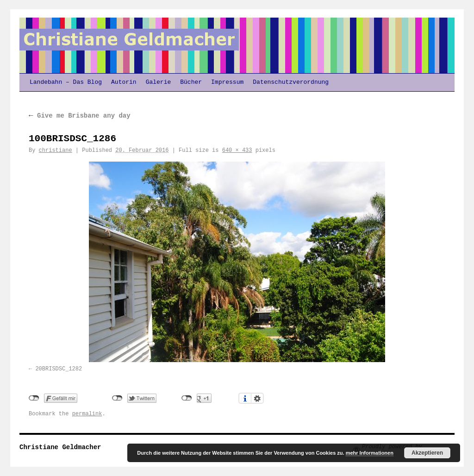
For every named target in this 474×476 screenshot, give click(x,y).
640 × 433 (237, 150)
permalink (87, 414)
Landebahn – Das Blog (66, 82)
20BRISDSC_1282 (59, 369)
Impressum (227, 82)
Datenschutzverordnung (291, 82)
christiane (56, 150)
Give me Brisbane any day (80, 116)
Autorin (124, 82)
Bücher (191, 82)
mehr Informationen (370, 453)
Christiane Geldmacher (60, 447)
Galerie (159, 82)
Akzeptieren (427, 453)
